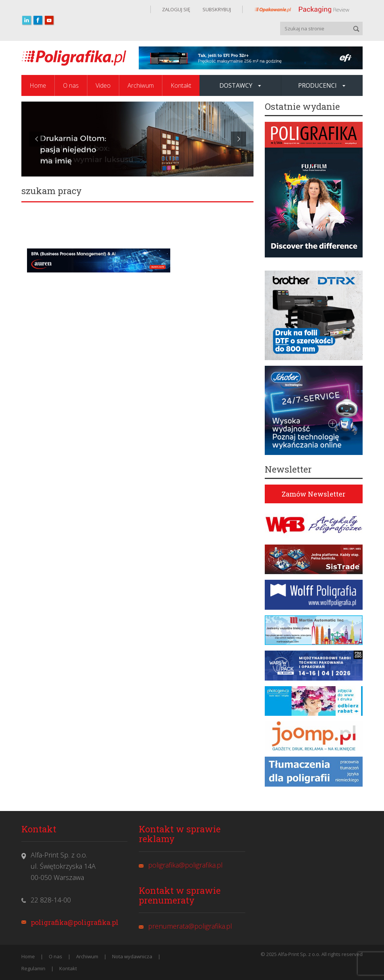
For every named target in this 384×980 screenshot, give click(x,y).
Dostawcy (240, 85)
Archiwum (141, 85)
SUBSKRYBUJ (216, 9)
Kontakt (181, 85)
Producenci (322, 85)
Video (103, 85)
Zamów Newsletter (313, 494)
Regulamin (33, 968)
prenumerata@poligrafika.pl (190, 926)
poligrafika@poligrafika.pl (75, 922)
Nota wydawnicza (132, 956)
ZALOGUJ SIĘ (176, 9)
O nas (71, 85)
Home (38, 85)
